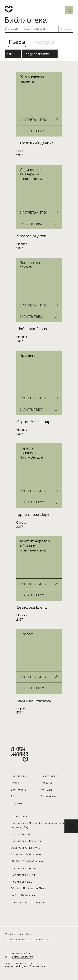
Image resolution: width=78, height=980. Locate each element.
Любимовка (18, 776)
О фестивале (49, 776)
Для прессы (48, 796)
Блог (14, 796)
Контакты (47, 790)
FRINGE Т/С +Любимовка (27, 861)
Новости (16, 803)
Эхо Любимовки (21, 834)
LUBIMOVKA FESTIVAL (25, 848)
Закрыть (69, 10)
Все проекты (19, 816)
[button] (71, 826)
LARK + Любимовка (23, 895)
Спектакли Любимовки (26, 854)
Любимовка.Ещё (21, 882)
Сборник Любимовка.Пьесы (29, 888)
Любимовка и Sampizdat (26, 841)
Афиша (15, 783)
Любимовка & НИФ (23, 875)
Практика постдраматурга (28, 902)
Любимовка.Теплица (24, 868)
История (46, 783)
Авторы (44, 42)
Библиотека (18, 790)
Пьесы (17, 42)
